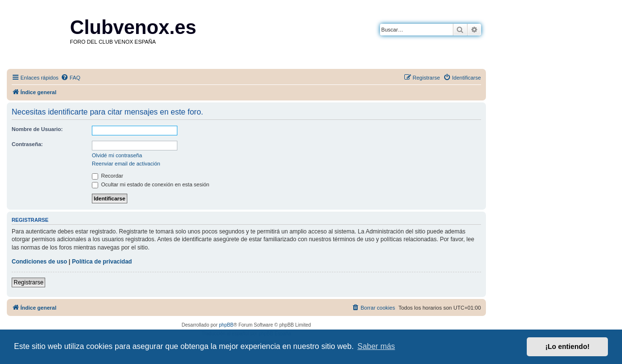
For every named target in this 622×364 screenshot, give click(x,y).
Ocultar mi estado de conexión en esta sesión (151, 184)
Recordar (107, 176)
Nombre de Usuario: (37, 129)
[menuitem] (70, 78)
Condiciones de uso (39, 262)
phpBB (226, 325)
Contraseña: (27, 144)
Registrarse (28, 282)
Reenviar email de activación (126, 164)
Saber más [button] (376, 346)
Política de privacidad (102, 262)
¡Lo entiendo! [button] (567, 347)
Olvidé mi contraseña (117, 155)
